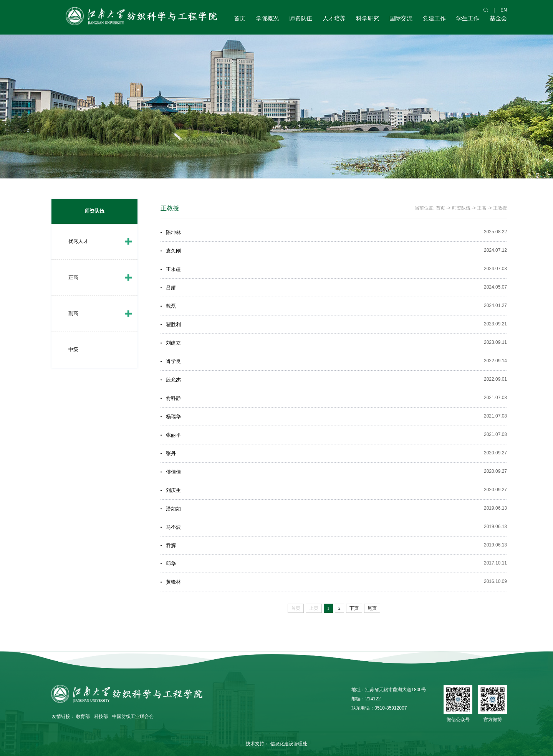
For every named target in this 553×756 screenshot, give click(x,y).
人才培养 (334, 18)
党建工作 (434, 18)
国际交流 (401, 18)
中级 (73, 349)
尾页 (372, 608)
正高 (73, 277)
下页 (354, 608)
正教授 (500, 208)
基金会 (498, 18)
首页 (240, 18)
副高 (73, 313)
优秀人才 (78, 241)
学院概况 (267, 18)
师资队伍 (301, 18)
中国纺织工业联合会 (133, 716)
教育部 (83, 716)
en (504, 10)
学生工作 (468, 18)
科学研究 (368, 18)
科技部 (101, 716)
